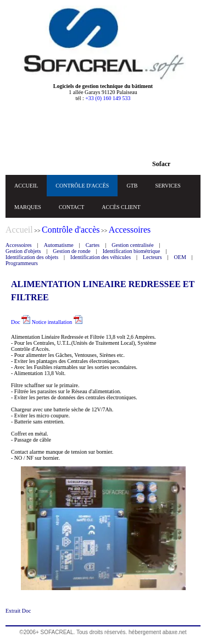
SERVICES (168, 186)
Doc (21, 322)
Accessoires (19, 245)
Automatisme (59, 245)
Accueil (19, 230)
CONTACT (71, 207)
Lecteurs (152, 257)
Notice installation (57, 322)
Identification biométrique (132, 251)
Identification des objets (32, 257)
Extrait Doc (18, 611)
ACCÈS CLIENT (121, 207)
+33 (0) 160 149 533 (108, 98)
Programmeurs (22, 263)
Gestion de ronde (71, 251)
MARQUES (28, 207)
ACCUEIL (26, 186)
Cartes (93, 245)
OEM (180, 257)
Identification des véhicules (101, 257)
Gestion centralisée (132, 245)
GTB (132, 186)
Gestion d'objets (23, 251)
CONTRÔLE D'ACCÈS (82, 186)
